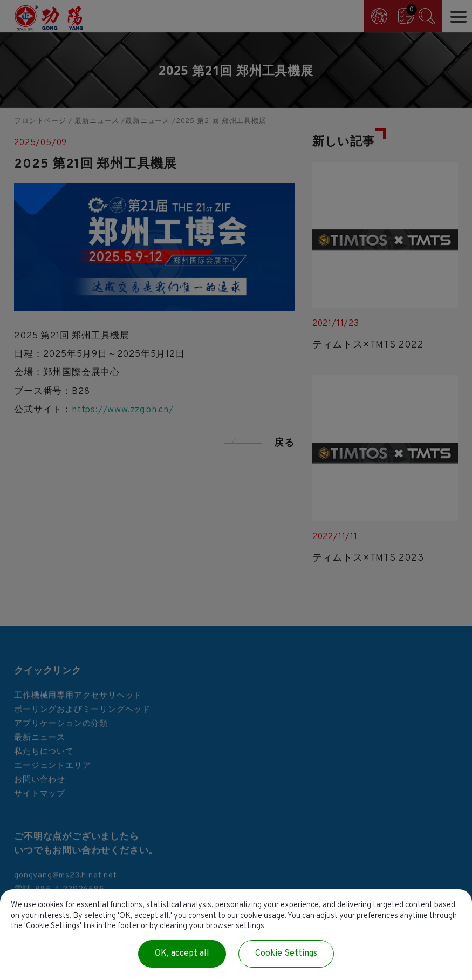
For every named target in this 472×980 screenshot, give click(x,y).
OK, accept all (182, 954)
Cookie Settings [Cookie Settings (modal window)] (286, 954)
